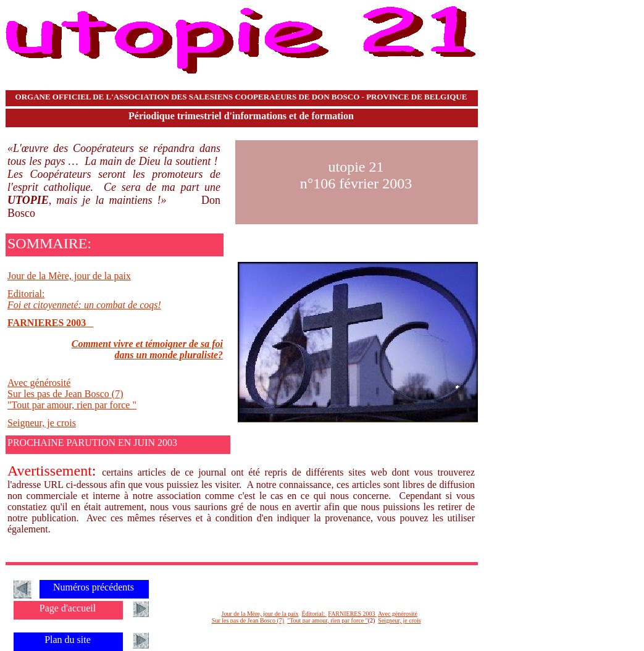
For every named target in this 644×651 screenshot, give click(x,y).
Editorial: (26, 294)
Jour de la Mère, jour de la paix (69, 276)
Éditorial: (314, 614)
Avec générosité (39, 383)
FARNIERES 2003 (47, 323)
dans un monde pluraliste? (169, 355)
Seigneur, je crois (42, 423)
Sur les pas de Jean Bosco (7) (65, 394)
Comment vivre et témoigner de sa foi (147, 344)
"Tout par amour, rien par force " (72, 405)
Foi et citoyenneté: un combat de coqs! (84, 305)
